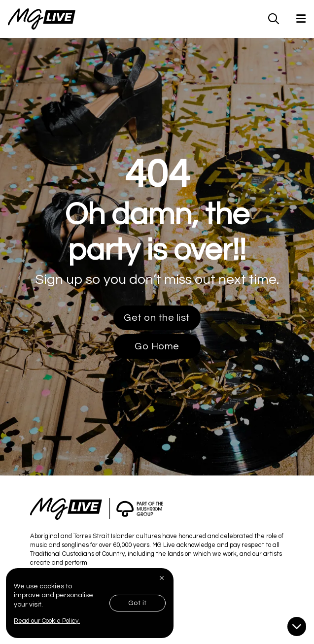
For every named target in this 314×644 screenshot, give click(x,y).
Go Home (157, 346)
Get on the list (157, 318)
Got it (138, 603)
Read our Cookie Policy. (47, 621)
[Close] (163, 578)
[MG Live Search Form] (274, 19)
